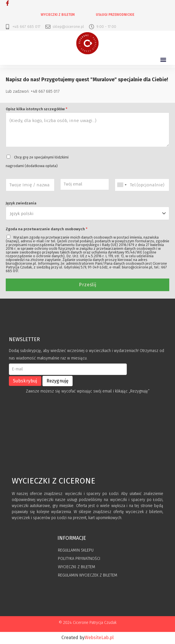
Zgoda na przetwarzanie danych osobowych (47, 230)
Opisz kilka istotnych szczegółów (37, 109)
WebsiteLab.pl (99, 638)
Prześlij (88, 285)
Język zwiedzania (21, 203)
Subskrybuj (25, 381)
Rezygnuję (58, 381)
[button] (163, 60)
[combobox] (122, 185)
